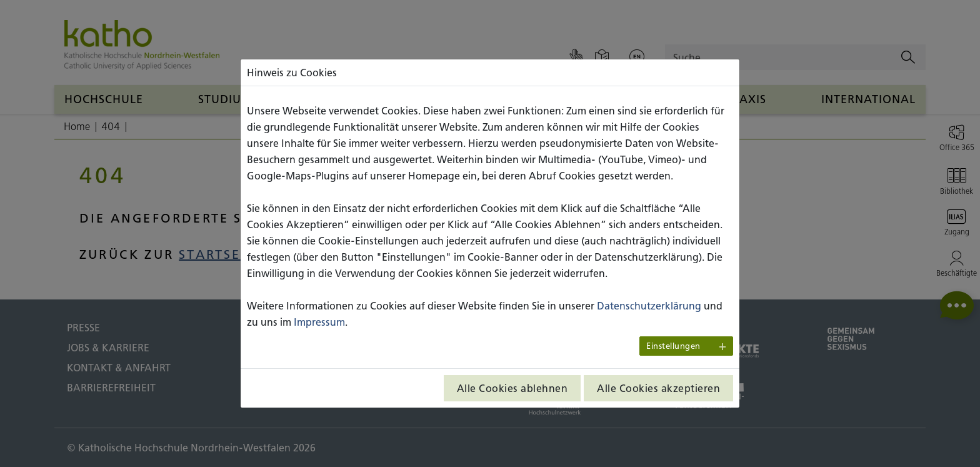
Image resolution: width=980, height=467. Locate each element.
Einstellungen (673, 346)
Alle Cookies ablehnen (512, 388)
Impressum (319, 322)
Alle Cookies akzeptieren (658, 388)
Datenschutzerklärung (649, 306)
